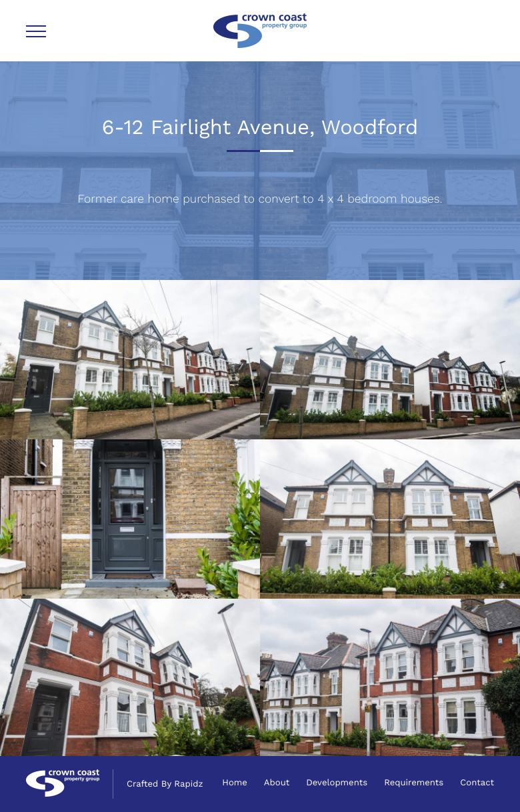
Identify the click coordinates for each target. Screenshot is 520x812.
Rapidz (188, 784)
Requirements (414, 783)
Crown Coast (260, 31)
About (277, 783)
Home (235, 783)
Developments (337, 783)
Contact (477, 783)
